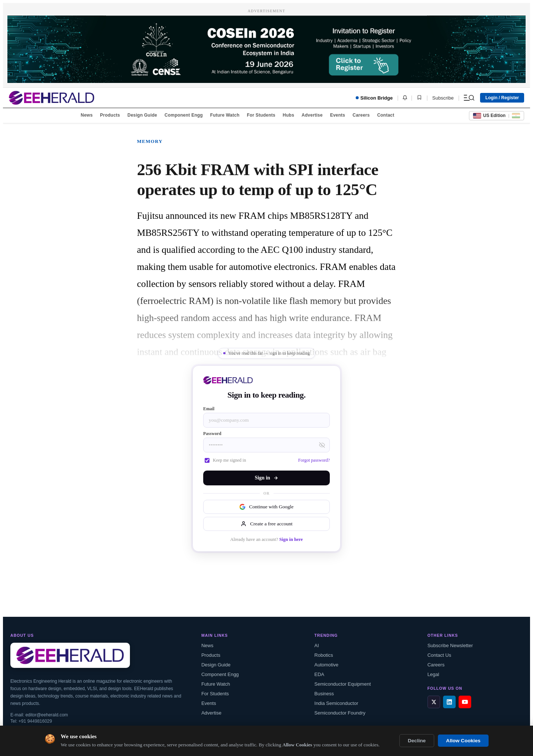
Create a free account (266, 524)
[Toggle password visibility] (322, 445)
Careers (361, 115)
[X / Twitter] (434, 702)
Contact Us (439, 655)
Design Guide (142, 115)
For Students (261, 115)
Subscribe (443, 98)
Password (212, 434)
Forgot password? (314, 460)
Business (324, 694)
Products (110, 115)
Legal (433, 674)
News (87, 115)
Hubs (289, 115)
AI (316, 645)
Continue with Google (266, 507)
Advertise (312, 115)
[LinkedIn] (449, 702)
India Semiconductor (336, 703)
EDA (319, 674)
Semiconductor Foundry (340, 713)
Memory (150, 141)
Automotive (326, 665)
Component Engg (184, 115)
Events (338, 115)
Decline (417, 741)
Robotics (324, 655)
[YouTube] (465, 702)
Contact (386, 115)
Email (209, 409)
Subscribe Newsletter (450, 645)
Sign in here (291, 539)
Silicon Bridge (374, 98)
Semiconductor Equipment (342, 684)
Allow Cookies (463, 741)
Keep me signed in (225, 460)
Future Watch (225, 115)
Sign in (266, 478)
